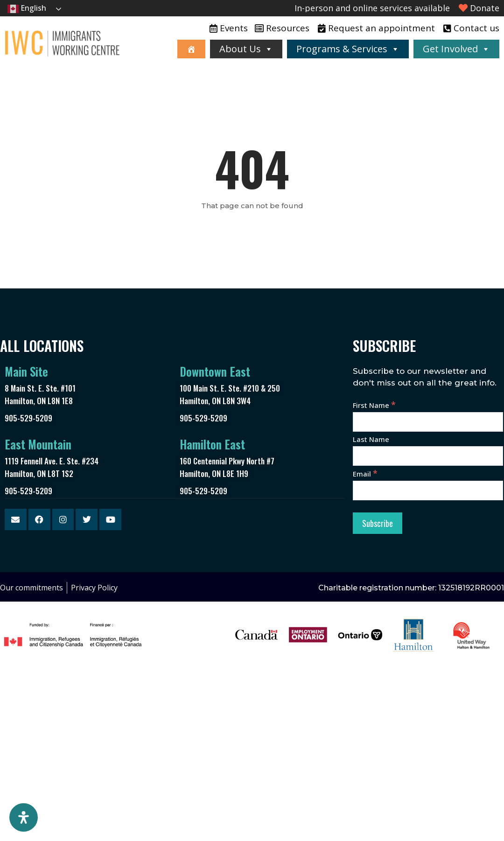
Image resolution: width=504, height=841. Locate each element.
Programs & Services (348, 49)
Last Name (371, 439)
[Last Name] (428, 456)
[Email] (428, 491)
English (27, 9)
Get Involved (456, 49)
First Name (374, 405)
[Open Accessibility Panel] (24, 817)
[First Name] (428, 422)
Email (365, 474)
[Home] (191, 49)
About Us (246, 49)
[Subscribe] (378, 523)
